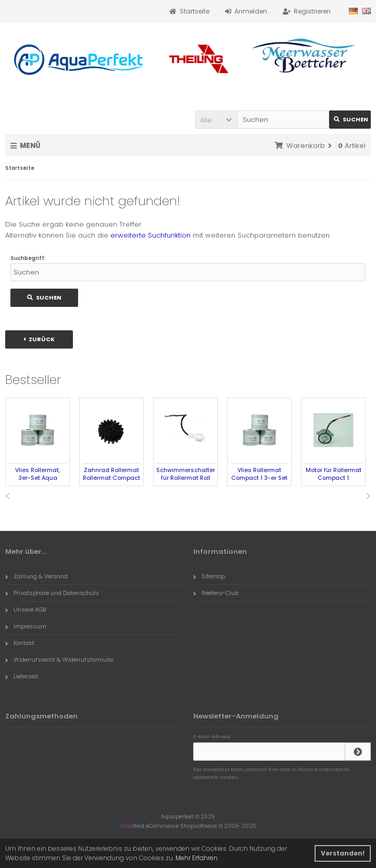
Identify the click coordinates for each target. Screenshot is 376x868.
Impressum (26, 626)
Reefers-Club (216, 593)
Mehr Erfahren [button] (197, 858)
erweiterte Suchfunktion (151, 235)
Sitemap (209, 576)
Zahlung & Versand (36, 576)
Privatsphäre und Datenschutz (52, 593)
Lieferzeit (22, 676)
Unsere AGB (26, 610)
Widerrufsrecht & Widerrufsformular (60, 660)
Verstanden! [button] (343, 853)
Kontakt (20, 643)
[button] (216, 120)
